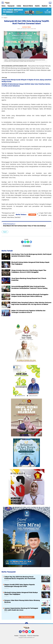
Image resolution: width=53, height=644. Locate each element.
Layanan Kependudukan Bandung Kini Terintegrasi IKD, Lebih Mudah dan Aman (21, 609)
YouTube (34, 632)
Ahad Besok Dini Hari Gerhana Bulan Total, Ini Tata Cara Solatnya (24, 226)
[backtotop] (27, 624)
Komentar (26, 246)
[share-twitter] (25, 242)
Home (3, 6)
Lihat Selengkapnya (26, 617)
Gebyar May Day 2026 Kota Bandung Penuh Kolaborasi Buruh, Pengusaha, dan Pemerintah (20, 578)
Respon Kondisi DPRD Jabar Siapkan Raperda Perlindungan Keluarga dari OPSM (19, 585)
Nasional (45, 6)
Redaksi (16, 636)
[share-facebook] (22, 242)
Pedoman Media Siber (33, 636)
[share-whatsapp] (28, 242)
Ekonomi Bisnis (28, 6)
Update (32, 215)
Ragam (5, 232)
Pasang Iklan (23, 636)
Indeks (19, 6)
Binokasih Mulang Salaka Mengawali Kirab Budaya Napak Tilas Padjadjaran (21, 593)
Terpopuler (11, 6)
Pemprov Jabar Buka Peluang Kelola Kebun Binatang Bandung (22, 601)
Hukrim (37, 6)
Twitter (30, 632)
